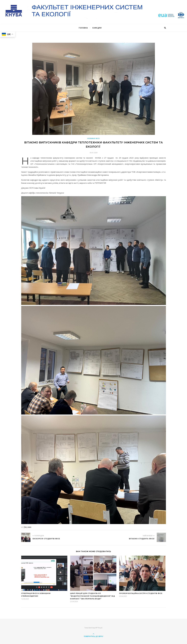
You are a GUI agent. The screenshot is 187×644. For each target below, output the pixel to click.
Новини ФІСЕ (94, 138)
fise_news (28, 527)
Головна (83, 28)
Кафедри (97, 28)
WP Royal (99, 628)
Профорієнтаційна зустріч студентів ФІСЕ (141, 593)
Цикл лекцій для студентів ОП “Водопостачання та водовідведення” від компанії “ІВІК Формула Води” (93, 596)
